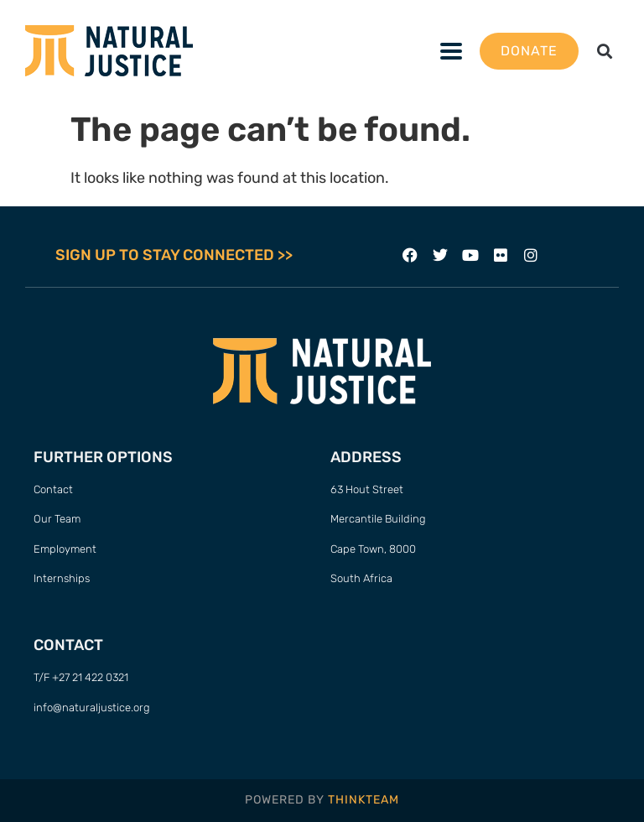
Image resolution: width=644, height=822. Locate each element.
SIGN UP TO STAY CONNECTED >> (174, 255)
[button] (605, 51)
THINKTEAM (364, 800)
